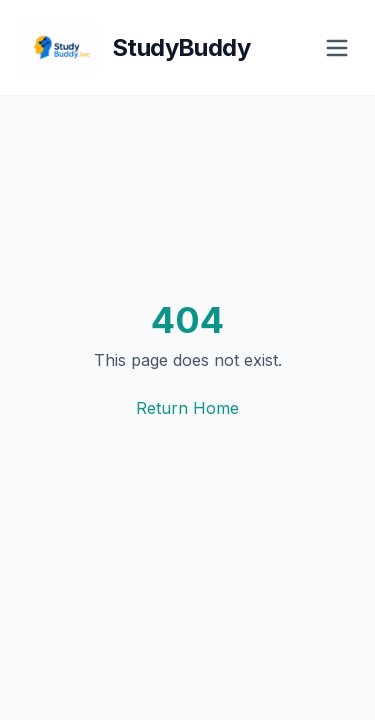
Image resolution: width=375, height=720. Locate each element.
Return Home (187, 408)
